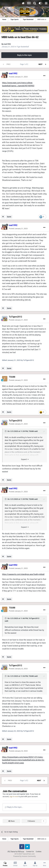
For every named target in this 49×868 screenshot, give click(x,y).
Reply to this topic (25, 55)
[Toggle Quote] (6, 431)
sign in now (14, 797)
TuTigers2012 (15, 317)
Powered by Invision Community (24, 856)
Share (11, 821)
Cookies (39, 852)
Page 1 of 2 (24, 64)
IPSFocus (21, 852)
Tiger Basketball (23, 47)
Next (41, 64)
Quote (9, 217)
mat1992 (7, 44)
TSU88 (12, 377)
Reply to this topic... (14, 807)
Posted (18, 77)
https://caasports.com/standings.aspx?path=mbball (23, 574)
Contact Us (30, 852)
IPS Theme (11, 852)
